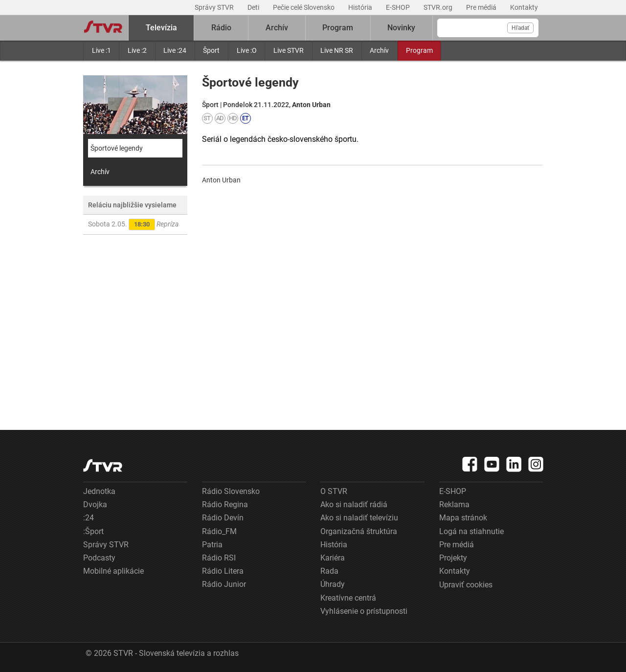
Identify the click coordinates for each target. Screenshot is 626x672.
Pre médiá (482, 7)
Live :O (247, 50)
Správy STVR (215, 7)
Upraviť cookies (466, 585)
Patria (212, 545)
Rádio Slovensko (231, 491)
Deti (254, 7)
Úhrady (333, 584)
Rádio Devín (223, 518)
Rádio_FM (219, 531)
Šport (211, 50)
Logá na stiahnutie (471, 531)
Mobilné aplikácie (113, 571)
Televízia (161, 28)
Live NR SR (337, 50)
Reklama (454, 504)
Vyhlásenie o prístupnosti (364, 611)
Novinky (401, 28)
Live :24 (175, 50)
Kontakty (524, 7)
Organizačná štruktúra (359, 531)
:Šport (93, 531)
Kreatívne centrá (348, 598)
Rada (329, 571)
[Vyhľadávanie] (488, 28)
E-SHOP (399, 7)
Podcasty (99, 558)
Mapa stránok (463, 518)
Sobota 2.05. (133, 224)
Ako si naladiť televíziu (359, 518)
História (361, 7)
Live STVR (289, 50)
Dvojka (95, 504)
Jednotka (99, 491)
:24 (89, 518)
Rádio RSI (219, 558)
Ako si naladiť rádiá (354, 504)
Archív (379, 50)
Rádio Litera (223, 571)
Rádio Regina (225, 504)
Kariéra (333, 558)
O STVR (334, 491)
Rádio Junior (224, 584)
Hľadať (520, 28)
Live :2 (137, 50)
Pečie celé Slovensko (304, 7)
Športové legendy (117, 148)
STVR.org (439, 7)
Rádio (221, 28)
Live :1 (101, 50)
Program (419, 50)
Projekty (453, 558)
